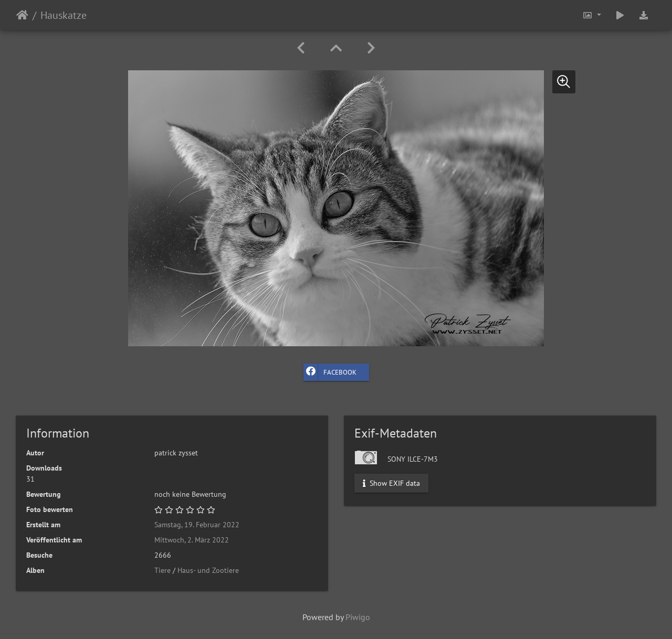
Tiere (162, 570)
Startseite (22, 15)
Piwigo (358, 617)
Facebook (330, 372)
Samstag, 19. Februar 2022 (197, 525)
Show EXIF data (391, 483)
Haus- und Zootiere (208, 570)
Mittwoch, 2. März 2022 (192, 540)
